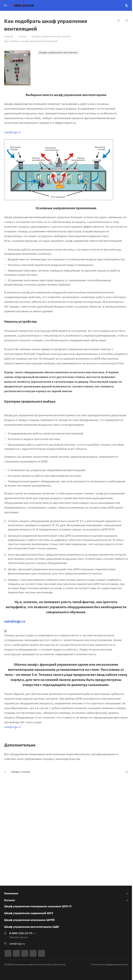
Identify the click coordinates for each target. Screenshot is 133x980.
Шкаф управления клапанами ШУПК (29, 920)
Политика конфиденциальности (109, 964)
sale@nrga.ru (12, 132)
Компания (11, 893)
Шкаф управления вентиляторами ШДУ (32, 927)
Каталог (10, 900)
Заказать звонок (19, 937)
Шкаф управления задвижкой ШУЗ (29, 913)
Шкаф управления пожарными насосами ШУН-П (38, 906)
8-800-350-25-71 (21, 933)
